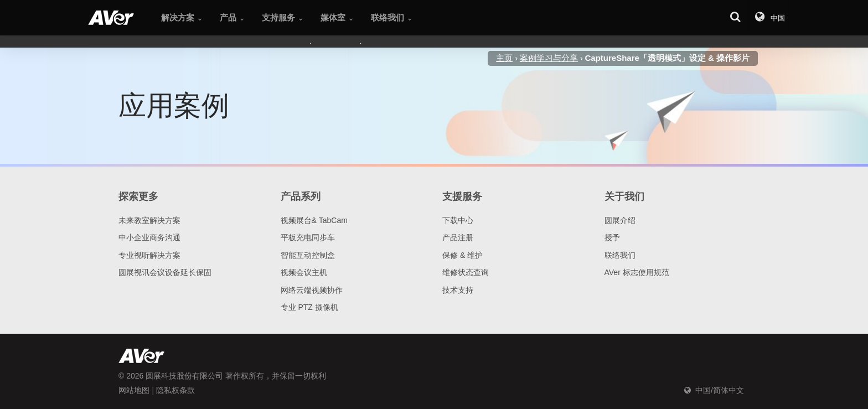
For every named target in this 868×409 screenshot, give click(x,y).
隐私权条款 (175, 390)
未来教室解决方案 (149, 220)
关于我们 (624, 196)
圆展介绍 (620, 220)
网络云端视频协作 (312, 290)
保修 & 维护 (463, 255)
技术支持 (458, 290)
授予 (612, 237)
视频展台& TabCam (314, 220)
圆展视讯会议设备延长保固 (165, 272)
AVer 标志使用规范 (637, 272)
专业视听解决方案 (149, 255)
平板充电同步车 (308, 237)
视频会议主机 (304, 272)
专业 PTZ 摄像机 (309, 307)
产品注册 (458, 237)
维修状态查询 (466, 272)
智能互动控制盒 (308, 255)
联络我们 (620, 255)
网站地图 (134, 390)
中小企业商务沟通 (149, 237)
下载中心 (458, 220)
